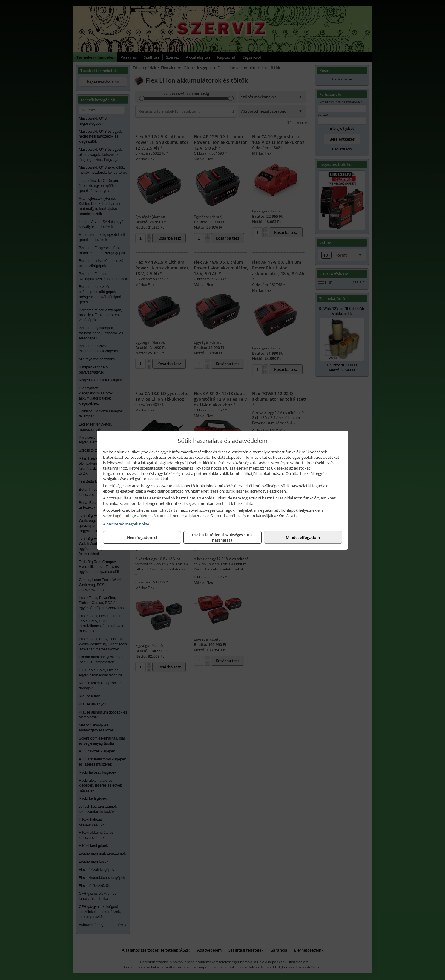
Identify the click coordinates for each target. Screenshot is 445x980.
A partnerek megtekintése (126, 524)
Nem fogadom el (142, 537)
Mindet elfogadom (303, 537)
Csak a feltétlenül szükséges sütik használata (222, 537)
